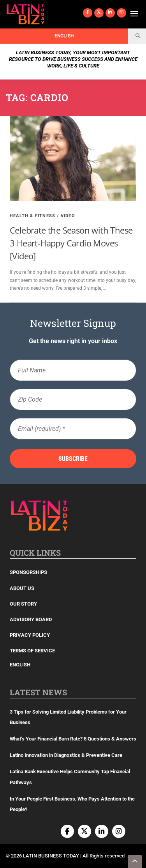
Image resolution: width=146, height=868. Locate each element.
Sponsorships (28, 572)
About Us (22, 588)
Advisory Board (31, 619)
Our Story (23, 604)
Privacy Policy (30, 635)
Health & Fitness (33, 216)
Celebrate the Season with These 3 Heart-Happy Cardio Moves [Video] (71, 243)
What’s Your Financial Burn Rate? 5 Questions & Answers (73, 739)
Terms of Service (32, 651)
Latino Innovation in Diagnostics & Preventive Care (66, 755)
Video (68, 216)
